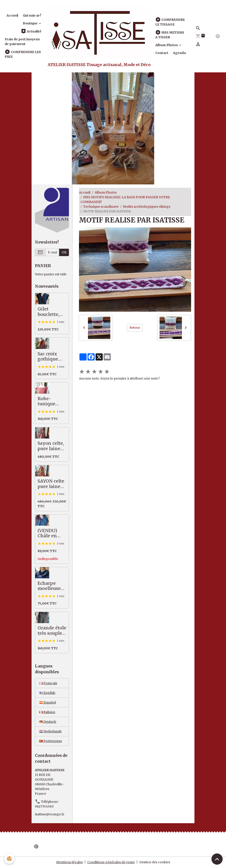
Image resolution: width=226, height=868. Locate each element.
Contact (162, 53)
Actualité (31, 31)
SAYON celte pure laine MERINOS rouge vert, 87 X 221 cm (51, 484)
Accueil (12, 15)
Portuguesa (50, 741)
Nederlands (50, 731)
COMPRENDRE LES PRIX (23, 54)
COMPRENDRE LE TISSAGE (170, 22)
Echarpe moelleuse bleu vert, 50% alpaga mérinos (50, 586)
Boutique (31, 23)
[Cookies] (10, 859)
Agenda (179, 53)
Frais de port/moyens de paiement (22, 42)
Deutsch (48, 722)
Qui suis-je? (32, 15)
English (47, 693)
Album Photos (167, 45)
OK (64, 252)
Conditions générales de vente (111, 862)
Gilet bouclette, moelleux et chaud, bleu (51, 312)
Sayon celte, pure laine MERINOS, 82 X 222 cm (51, 446)
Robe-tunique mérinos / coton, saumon (48, 401)
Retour (135, 328)
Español (48, 702)
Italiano (47, 712)
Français (48, 683)
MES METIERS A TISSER (170, 35)
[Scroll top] (217, 859)
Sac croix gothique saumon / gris (48, 357)
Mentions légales (69, 862)
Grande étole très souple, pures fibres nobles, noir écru (52, 631)
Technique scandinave (101, 207)
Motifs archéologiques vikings (147, 207)
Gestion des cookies (155, 862)
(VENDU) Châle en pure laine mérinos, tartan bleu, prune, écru (50, 533)
